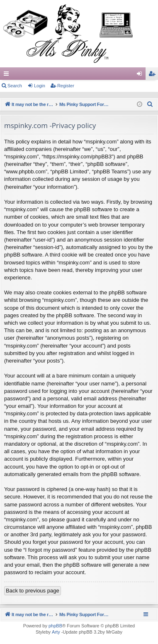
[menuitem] (150, 104)
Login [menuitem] (141, 75)
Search (15, 86)
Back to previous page (33, 591)
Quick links (8, 75)
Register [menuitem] (154, 75)
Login (40, 86)
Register (66, 86)
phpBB (55, 626)
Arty (56, 632)
